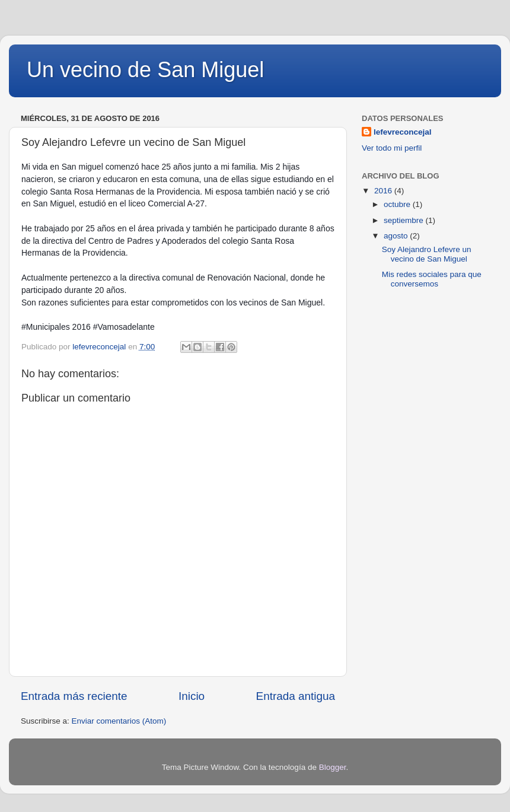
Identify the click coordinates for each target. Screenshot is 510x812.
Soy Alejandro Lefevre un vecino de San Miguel (427, 254)
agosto (397, 236)
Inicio (192, 696)
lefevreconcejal (403, 132)
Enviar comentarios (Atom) (119, 721)
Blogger (333, 767)
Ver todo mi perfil (392, 148)
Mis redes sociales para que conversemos (432, 279)
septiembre (405, 220)
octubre (398, 204)
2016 (384, 191)
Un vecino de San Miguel (145, 70)
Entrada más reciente (74, 696)
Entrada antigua (296, 696)
